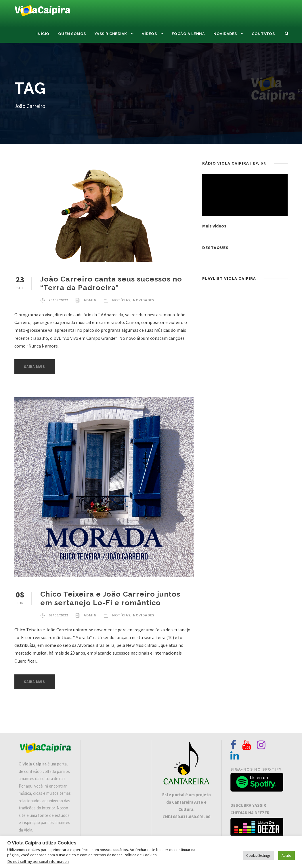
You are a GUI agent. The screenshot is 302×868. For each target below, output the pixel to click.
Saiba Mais (35, 367)
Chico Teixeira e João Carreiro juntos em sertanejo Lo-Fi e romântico (110, 598)
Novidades (225, 34)
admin (90, 300)
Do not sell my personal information (38, 861)
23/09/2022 (58, 300)
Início (43, 34)
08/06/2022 (58, 615)
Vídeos (149, 34)
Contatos (263, 34)
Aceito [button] (286, 856)
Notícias (121, 300)
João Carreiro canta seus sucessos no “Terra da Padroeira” (111, 283)
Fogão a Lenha (188, 34)
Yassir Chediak (111, 34)
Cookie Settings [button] (258, 856)
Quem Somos (72, 34)
